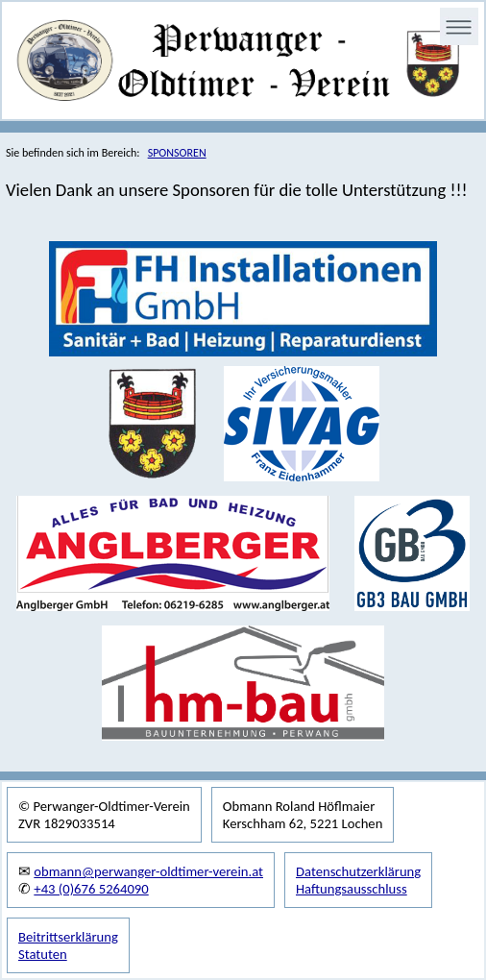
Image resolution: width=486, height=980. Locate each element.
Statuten (43, 954)
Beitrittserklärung (68, 937)
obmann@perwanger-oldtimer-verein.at (148, 871)
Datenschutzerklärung (358, 871)
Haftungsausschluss (352, 889)
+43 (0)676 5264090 (91, 889)
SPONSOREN (177, 153)
